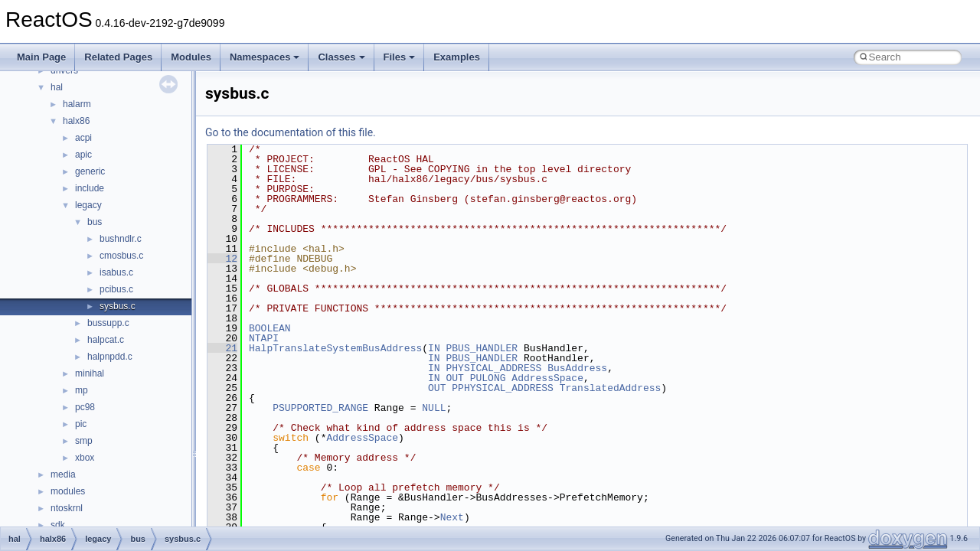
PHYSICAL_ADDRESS (493, 368)
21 (222, 348)
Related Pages (118, 57)
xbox (85, 458)
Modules (191, 57)
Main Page (41, 57)
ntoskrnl (67, 508)
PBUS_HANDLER (482, 348)
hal (57, 87)
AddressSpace (547, 378)
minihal (90, 373)
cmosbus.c (121, 256)
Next (452, 517)
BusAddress (577, 368)
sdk (58, 525)
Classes (341, 57)
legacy (88, 205)
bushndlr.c (121, 239)
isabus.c (116, 272)
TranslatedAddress (611, 388)
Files (400, 57)
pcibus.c (116, 289)
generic (90, 171)
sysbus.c (118, 306)
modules (68, 491)
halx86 (76, 121)
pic (81, 424)
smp (84, 441)
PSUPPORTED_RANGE (320, 408)
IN (434, 348)
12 (222, 259)
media (63, 474)
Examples (457, 57)
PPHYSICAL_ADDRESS (503, 388)
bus (95, 222)
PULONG (488, 378)
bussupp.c (108, 323)
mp (82, 390)
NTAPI (264, 338)
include (90, 188)
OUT (454, 378)
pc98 (85, 407)
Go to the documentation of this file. (291, 132)
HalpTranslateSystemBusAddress (335, 348)
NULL (434, 408)
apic (83, 155)
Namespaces (265, 57)
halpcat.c (106, 340)
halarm (77, 104)
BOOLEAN (270, 328)
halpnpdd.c (110, 357)
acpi (83, 138)
